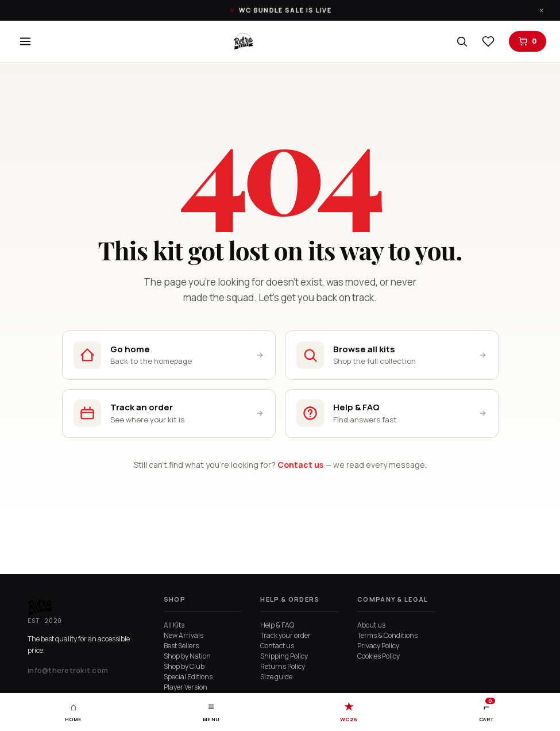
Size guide (276, 677)
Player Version (186, 687)
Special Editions (188, 677)
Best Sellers (181, 646)
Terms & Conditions (387, 635)
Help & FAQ (277, 625)
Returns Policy (283, 666)
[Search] (462, 41)
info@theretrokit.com (68, 670)
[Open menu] (25, 41)
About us (371, 625)
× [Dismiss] (542, 10)
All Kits (174, 625)
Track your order (285, 635)
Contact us (300, 466)
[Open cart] (528, 41)
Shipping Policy (284, 656)
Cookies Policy (379, 656)
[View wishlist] (488, 41)
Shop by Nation (187, 656)
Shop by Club (184, 666)
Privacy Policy (378, 646)
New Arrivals (184, 635)
